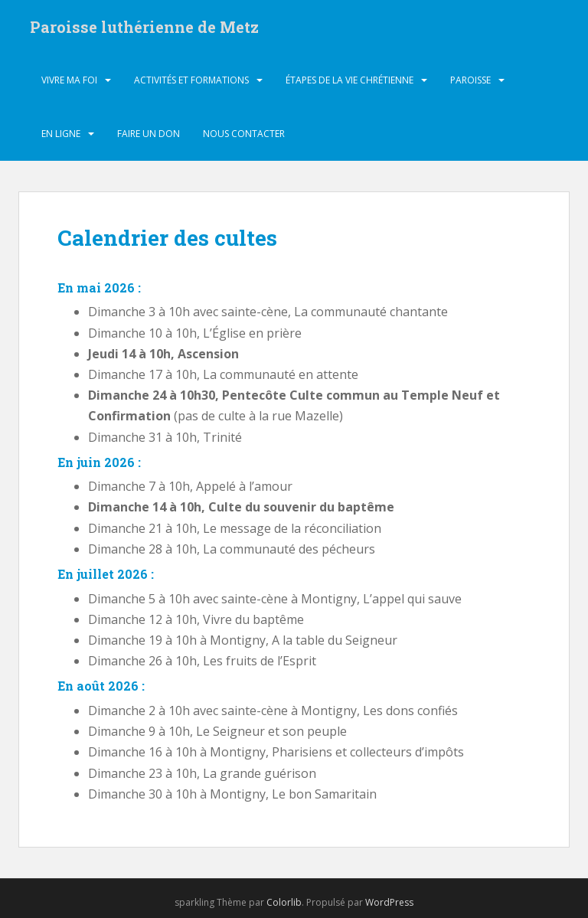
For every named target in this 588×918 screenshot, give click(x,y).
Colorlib (284, 902)
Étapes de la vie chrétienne (350, 80)
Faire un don (149, 134)
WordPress (389, 902)
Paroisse (470, 80)
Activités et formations (191, 80)
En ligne (61, 134)
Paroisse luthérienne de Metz (144, 27)
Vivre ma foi (69, 80)
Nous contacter (244, 134)
